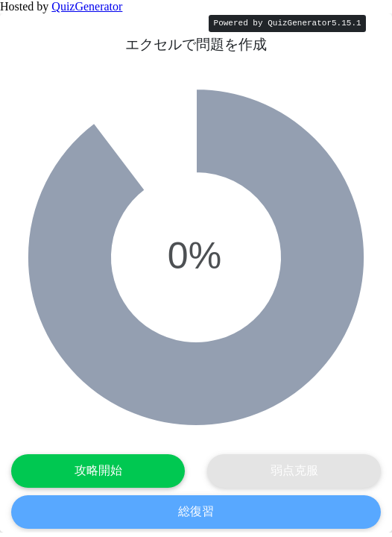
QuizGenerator (87, 6)
